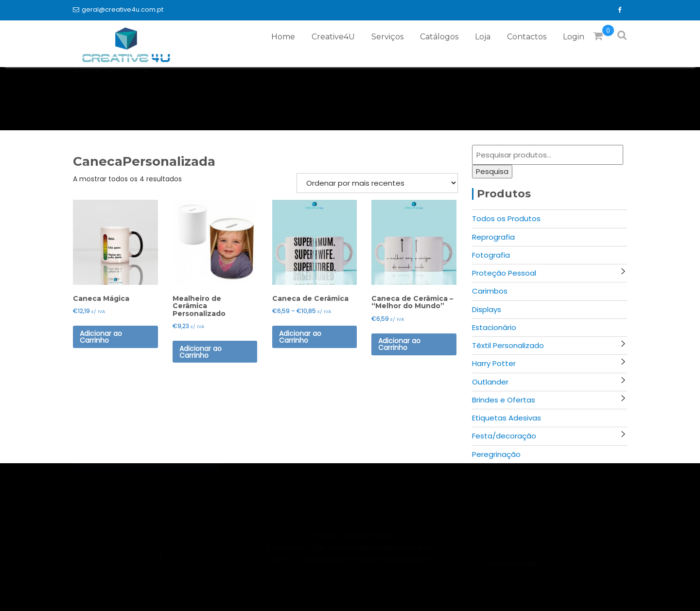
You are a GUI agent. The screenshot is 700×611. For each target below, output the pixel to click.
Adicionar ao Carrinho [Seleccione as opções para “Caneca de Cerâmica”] (300, 337)
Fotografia (491, 255)
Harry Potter (494, 363)
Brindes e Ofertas (504, 400)
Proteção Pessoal (504, 273)
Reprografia (493, 237)
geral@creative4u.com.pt (118, 9)
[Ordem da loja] (377, 183)
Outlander (490, 382)
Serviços (387, 37)
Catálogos (439, 37)
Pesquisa (492, 171)
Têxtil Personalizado (508, 345)
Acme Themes (564, 569)
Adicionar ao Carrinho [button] (101, 337)
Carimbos (490, 291)
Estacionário (494, 327)
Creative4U (333, 37)
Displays (487, 309)
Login (574, 37)
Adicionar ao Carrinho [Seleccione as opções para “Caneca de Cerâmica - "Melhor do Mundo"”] (399, 344)
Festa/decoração (504, 436)
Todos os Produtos (506, 218)
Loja (483, 37)
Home (283, 37)
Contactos (527, 37)
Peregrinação (496, 454)
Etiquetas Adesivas (507, 418)
